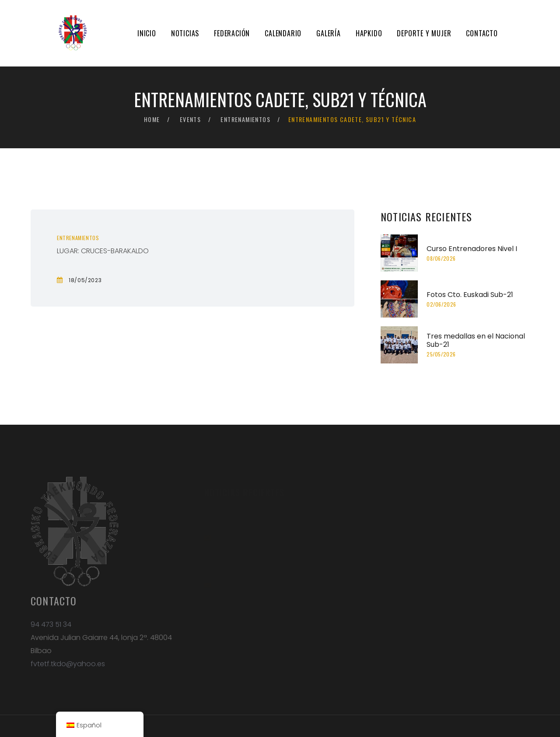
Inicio (147, 33)
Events (190, 119)
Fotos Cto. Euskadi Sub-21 (470, 295)
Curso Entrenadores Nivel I (472, 249)
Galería (329, 33)
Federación (232, 33)
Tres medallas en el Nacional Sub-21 (476, 340)
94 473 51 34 (51, 629)
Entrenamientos (245, 119)
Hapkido (369, 33)
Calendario (283, 33)
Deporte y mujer (424, 33)
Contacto (482, 33)
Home (152, 119)
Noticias (185, 33)
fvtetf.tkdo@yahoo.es (68, 668)
